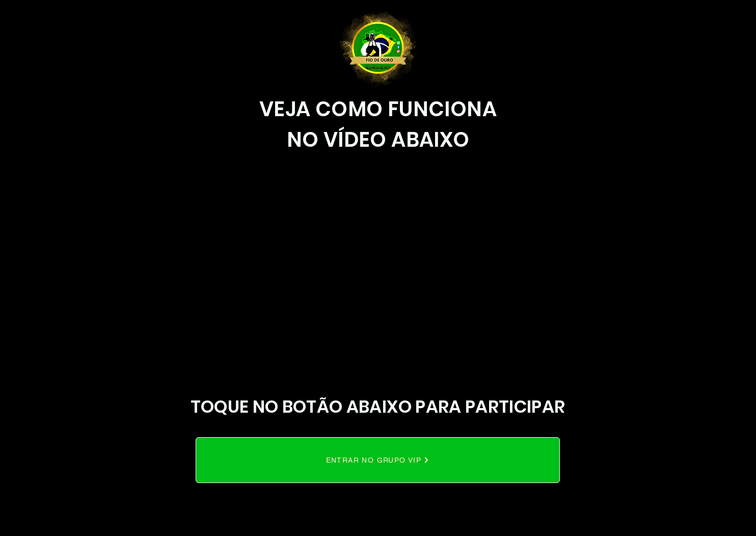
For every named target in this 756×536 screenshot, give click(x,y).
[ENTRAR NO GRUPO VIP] (378, 460)
